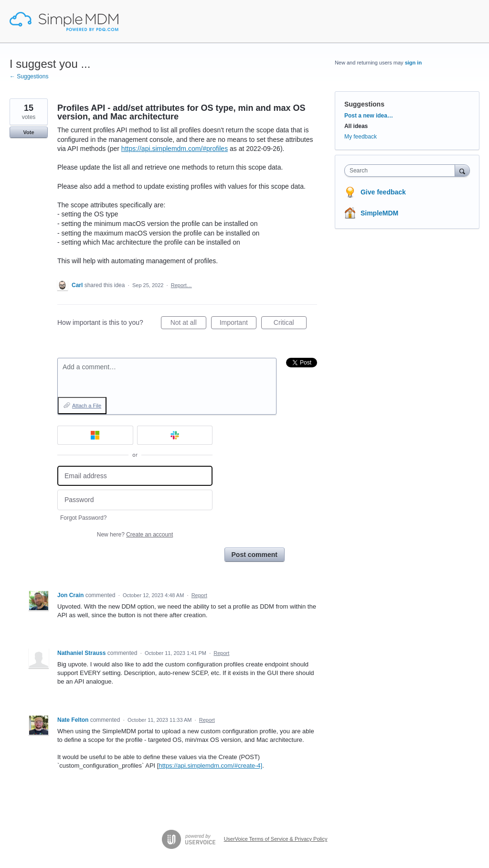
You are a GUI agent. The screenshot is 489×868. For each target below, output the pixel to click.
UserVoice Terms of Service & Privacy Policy (276, 839)
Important (238, 324)
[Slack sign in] (175, 435)
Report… (181, 285)
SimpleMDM (379, 213)
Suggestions (364, 104)
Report (199, 595)
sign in (413, 63)
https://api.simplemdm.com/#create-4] (210, 766)
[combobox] (402, 171)
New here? (135, 535)
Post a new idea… (369, 116)
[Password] (135, 500)
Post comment (255, 555)
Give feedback (383, 192)
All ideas (356, 126)
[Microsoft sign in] (95, 435)
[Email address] (135, 476)
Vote (28, 132)
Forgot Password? (83, 518)
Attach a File (87, 406)
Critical (290, 324)
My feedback (361, 137)
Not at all (188, 324)
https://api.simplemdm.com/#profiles (175, 149)
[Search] (462, 170)
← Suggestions (29, 76)
